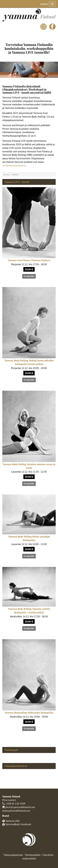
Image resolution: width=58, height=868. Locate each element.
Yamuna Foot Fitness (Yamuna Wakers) (29, 260)
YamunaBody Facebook (18, 824)
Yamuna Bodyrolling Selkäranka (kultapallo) (29, 713)
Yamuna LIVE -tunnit (17, 182)
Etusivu (6, 175)
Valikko (44, 4)
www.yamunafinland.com (16, 811)
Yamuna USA (12, 821)
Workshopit (11, 750)
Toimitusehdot (33, 855)
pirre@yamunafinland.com (20, 807)
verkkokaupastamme (14, 165)
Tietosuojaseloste (13, 855)
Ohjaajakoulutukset (16, 766)
